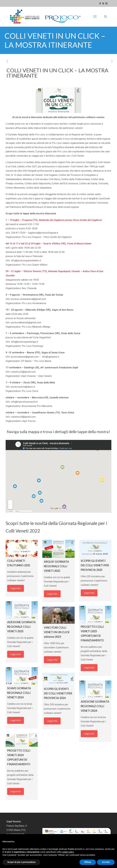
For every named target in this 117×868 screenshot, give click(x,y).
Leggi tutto (16, 588)
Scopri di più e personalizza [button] (21, 862)
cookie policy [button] (68, 852)
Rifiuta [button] (88, 862)
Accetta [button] (106, 862)
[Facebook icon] (100, 3)
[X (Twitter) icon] (103, 3)
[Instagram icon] (106, 3)
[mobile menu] (95, 17)
